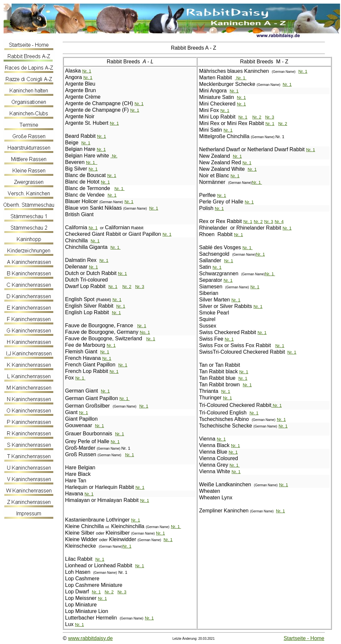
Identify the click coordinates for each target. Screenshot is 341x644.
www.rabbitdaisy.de (90, 638)
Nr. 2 (127, 287)
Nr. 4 (279, 222)
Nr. (141, 326)
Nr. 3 (139, 287)
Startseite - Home (304, 638)
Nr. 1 (86, 71)
